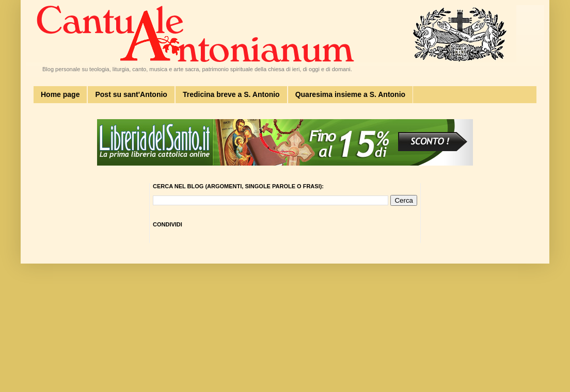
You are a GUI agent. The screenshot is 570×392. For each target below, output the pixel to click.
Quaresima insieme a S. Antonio (350, 94)
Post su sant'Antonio (131, 94)
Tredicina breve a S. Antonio (231, 94)
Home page (60, 94)
